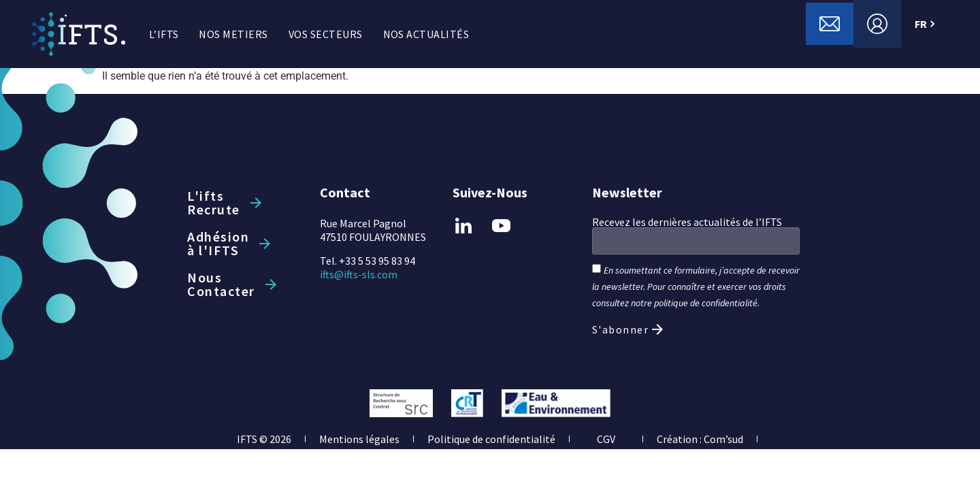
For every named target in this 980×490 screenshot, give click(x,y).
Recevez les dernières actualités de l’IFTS (687, 222)
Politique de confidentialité (491, 439)
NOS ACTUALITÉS (426, 34)
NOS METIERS (233, 34)
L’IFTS (164, 34)
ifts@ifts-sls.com (359, 274)
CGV (606, 439)
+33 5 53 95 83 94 (377, 261)
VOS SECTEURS (326, 34)
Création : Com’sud (700, 439)
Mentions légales (359, 439)
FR (926, 24)
